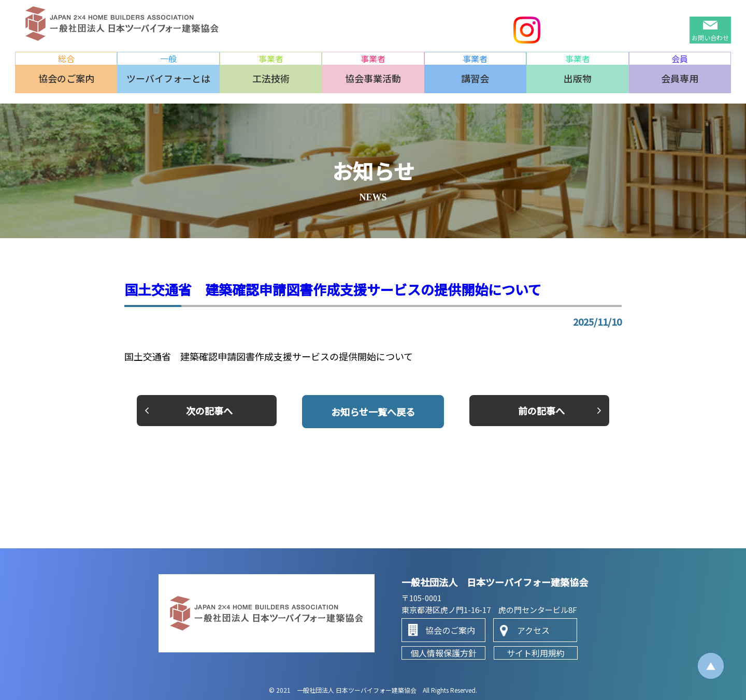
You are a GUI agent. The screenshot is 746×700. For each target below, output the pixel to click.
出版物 (578, 78)
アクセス (533, 630)
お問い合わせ (710, 38)
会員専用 (680, 78)
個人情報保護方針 (443, 653)
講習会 (475, 78)
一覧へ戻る (373, 412)
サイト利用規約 (536, 653)
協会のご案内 (66, 78)
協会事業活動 (373, 78)
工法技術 (271, 78)
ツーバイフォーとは (168, 78)
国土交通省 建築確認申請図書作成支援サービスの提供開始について (333, 289)
